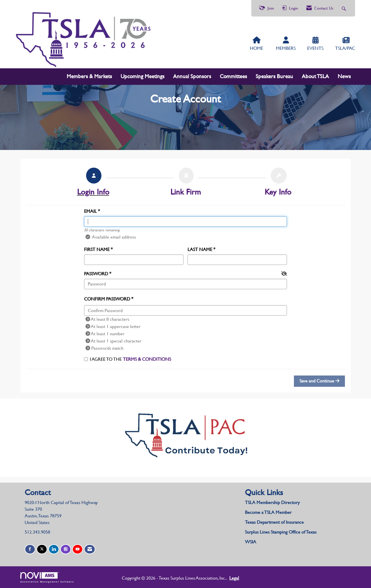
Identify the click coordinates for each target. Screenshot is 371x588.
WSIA (251, 542)
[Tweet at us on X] (42, 549)
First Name (97, 249)
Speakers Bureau (274, 76)
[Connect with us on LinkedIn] (54, 549)
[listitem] (93, 183)
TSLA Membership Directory (272, 502)
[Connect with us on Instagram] (66, 549)
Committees (233, 76)
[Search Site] (344, 8)
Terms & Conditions (147, 359)
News (344, 76)
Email (90, 211)
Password (96, 274)
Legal (234, 578)
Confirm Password (107, 299)
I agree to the (128, 359)
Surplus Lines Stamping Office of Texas (281, 532)
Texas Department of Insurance (275, 522)
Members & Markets (89, 76)
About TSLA (315, 76)
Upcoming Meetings (142, 76)
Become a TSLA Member (268, 512)
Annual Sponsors (192, 76)
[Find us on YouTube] (78, 549)
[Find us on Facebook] (30, 549)
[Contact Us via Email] (90, 549)
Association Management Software (47, 577)
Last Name (200, 249)
